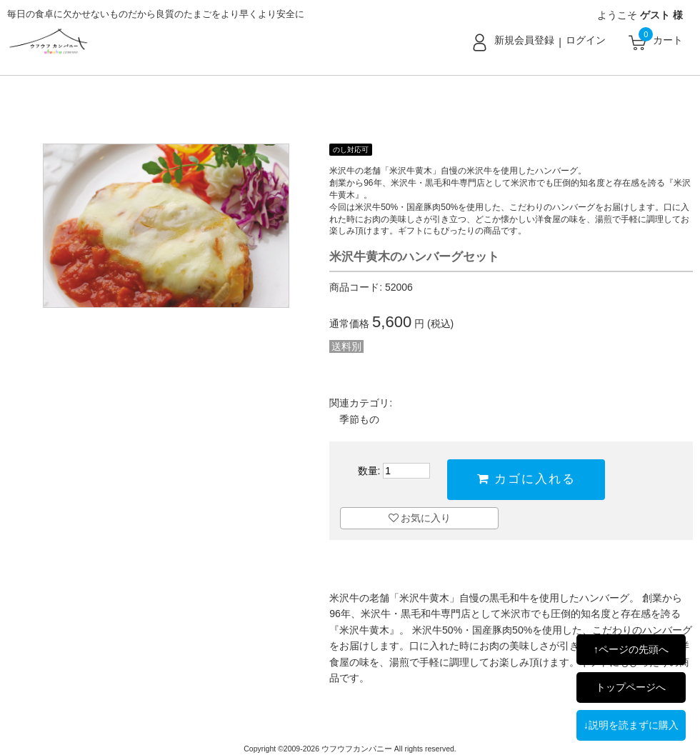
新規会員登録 (524, 40)
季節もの (359, 419)
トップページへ (631, 687)
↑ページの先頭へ (631, 649)
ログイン (586, 40)
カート (668, 40)
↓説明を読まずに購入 (631, 725)
